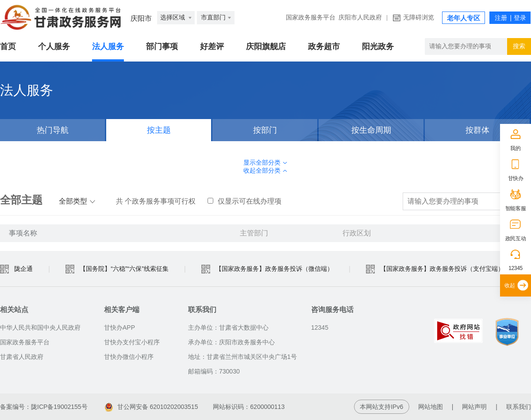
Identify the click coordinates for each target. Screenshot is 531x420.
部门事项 (162, 46)
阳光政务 (378, 46)
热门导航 (53, 130)
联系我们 (519, 407)
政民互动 (516, 239)
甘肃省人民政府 (22, 357)
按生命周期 (371, 130)
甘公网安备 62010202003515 (152, 407)
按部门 (265, 130)
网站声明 (474, 407)
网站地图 (431, 407)
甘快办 (516, 178)
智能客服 (516, 208)
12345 (516, 268)
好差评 (212, 46)
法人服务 (108, 46)
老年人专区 (464, 18)
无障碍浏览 (419, 17)
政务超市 (324, 46)
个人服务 (54, 46)
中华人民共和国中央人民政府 (40, 328)
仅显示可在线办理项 (244, 201)
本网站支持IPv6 (381, 407)
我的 (515, 148)
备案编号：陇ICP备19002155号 (44, 407)
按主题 (159, 130)
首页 (8, 46)
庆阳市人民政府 (360, 17)
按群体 (477, 130)
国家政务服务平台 (311, 17)
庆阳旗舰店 (266, 46)
